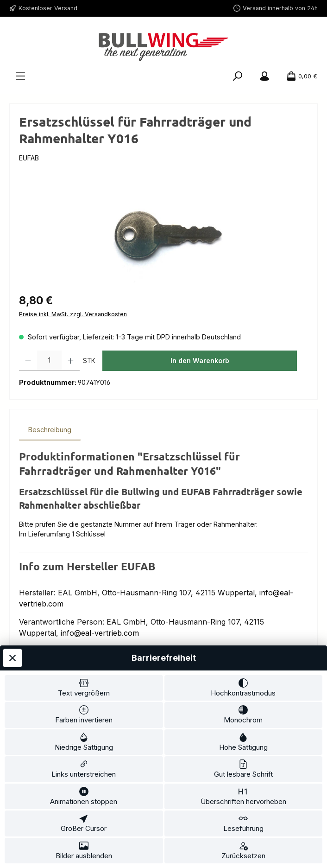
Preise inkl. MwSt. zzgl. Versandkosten (73, 314)
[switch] (84, 688)
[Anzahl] (49, 361)
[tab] (50, 430)
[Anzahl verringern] (28, 361)
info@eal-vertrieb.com (100, 633)
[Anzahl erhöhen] (71, 361)
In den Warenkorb (200, 361)
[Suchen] (238, 77)
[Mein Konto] (264, 77)
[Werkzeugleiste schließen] (13, 658)
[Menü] (20, 77)
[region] (163, 234)
